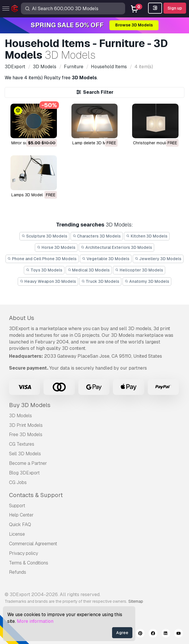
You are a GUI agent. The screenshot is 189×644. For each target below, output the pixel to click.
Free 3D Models (26, 435)
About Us (22, 318)
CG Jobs (18, 482)
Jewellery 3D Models (158, 259)
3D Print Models (26, 425)
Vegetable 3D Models (106, 259)
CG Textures (22, 444)
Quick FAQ (20, 525)
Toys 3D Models (44, 270)
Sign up (175, 8)
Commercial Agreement (33, 544)
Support (17, 506)
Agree (122, 633)
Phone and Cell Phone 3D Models (42, 259)
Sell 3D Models (25, 454)
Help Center (21, 515)
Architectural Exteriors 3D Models (116, 247)
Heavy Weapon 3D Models (48, 281)
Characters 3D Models (97, 236)
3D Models (20, 416)
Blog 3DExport (24, 473)
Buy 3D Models (30, 405)
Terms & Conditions (29, 563)
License (17, 534)
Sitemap (136, 601)
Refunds (18, 572)
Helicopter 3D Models (139, 270)
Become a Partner (28, 463)
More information (35, 621)
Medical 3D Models (89, 270)
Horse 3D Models (56, 247)
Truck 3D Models (100, 281)
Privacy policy (24, 553)
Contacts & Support (36, 495)
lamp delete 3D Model (93, 143)
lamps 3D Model (27, 195)
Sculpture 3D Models (44, 236)
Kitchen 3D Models (147, 236)
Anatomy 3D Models (147, 281)
